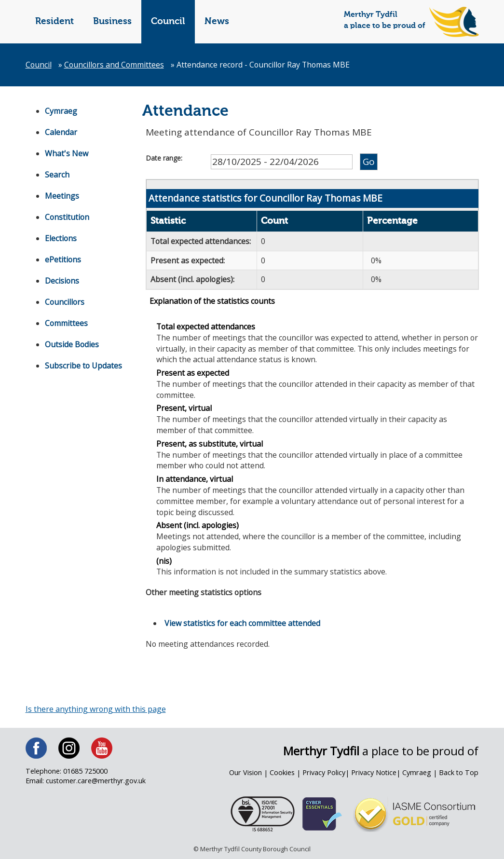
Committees (67, 323)
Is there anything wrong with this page (96, 710)
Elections (61, 238)
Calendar (61, 132)
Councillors (65, 302)
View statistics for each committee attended (243, 624)
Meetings (62, 196)
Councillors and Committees (115, 65)
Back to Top (458, 774)
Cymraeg (61, 111)
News (217, 21)
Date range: (164, 158)
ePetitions (63, 259)
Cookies (283, 774)
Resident (54, 21)
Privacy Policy (324, 774)
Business (112, 21)
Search (57, 175)
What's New (67, 153)
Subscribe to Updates (84, 366)
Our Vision (246, 774)
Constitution (68, 217)
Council (168, 21)
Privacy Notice (374, 774)
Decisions (62, 281)
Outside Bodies (72, 344)
